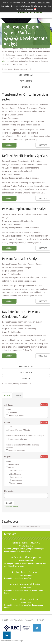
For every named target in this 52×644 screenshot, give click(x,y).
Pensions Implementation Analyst (24, 209)
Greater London (15, 467)
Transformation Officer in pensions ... (26, 557)
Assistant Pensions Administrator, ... (26, 584)
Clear (44, 405)
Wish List (6, 61)
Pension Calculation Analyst (20, 259)
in (7, 635)
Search (18, 395)
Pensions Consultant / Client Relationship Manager (23, 446)
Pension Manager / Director (19, 430)
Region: (8, 457)
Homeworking (14, 464)
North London (17, 477)
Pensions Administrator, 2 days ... (26, 599)
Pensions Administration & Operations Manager (25, 436)
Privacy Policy (31, 620)
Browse (7, 395)
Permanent (13, 412)
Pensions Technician (17, 451)
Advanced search (11, 507)
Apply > (9, 145)
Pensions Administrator (18, 439)
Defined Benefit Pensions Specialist (25, 156)
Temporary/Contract (16, 416)
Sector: (7, 423)
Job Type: (8, 405)
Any (10, 409)
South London (17, 480)
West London (17, 484)
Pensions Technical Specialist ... (26, 543)
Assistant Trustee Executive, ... (26, 572)
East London (16, 474)
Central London (17, 471)
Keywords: (9, 491)
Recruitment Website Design (11, 641)
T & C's (42, 620)
